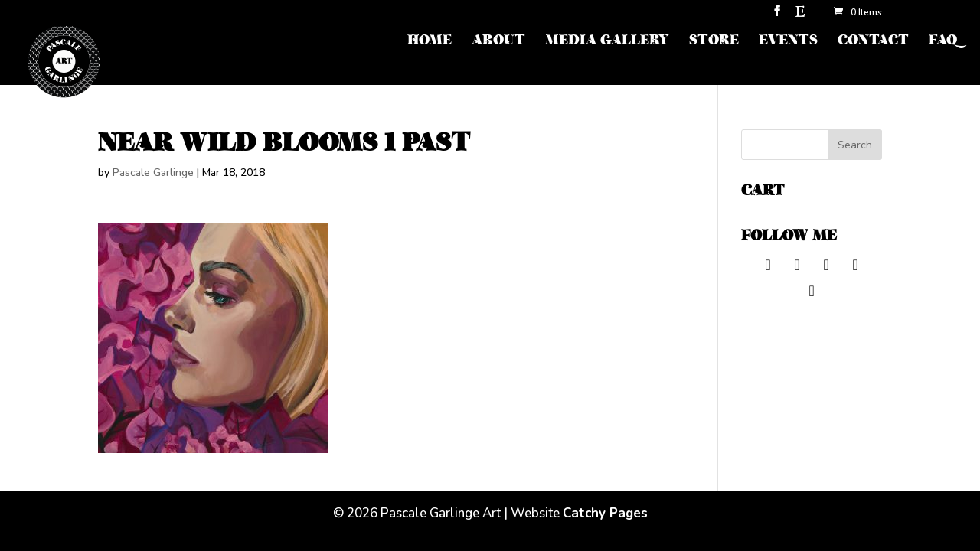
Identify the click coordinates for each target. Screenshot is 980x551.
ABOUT (498, 42)
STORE (714, 42)
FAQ (943, 42)
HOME (430, 42)
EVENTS (788, 42)
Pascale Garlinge (153, 173)
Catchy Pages (605, 513)
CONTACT (873, 42)
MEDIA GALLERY (607, 42)
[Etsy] (800, 16)
